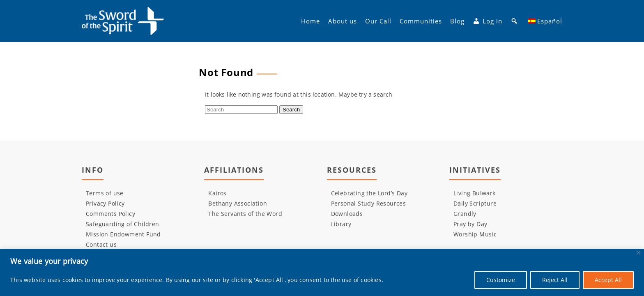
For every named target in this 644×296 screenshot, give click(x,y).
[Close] (638, 253)
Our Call (378, 21)
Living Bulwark (475, 193)
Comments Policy (110, 214)
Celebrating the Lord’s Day (369, 193)
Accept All (608, 280)
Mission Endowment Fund (123, 234)
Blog (457, 21)
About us (343, 21)
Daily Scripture (475, 203)
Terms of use (105, 193)
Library (341, 224)
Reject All (555, 280)
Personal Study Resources (369, 203)
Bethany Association (238, 203)
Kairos (217, 193)
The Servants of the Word (245, 214)
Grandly (465, 214)
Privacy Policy (105, 203)
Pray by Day (470, 224)
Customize (501, 280)
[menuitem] (545, 21)
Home (310, 21)
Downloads (347, 214)
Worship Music (475, 234)
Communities (421, 21)
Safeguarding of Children (123, 224)
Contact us (101, 244)
